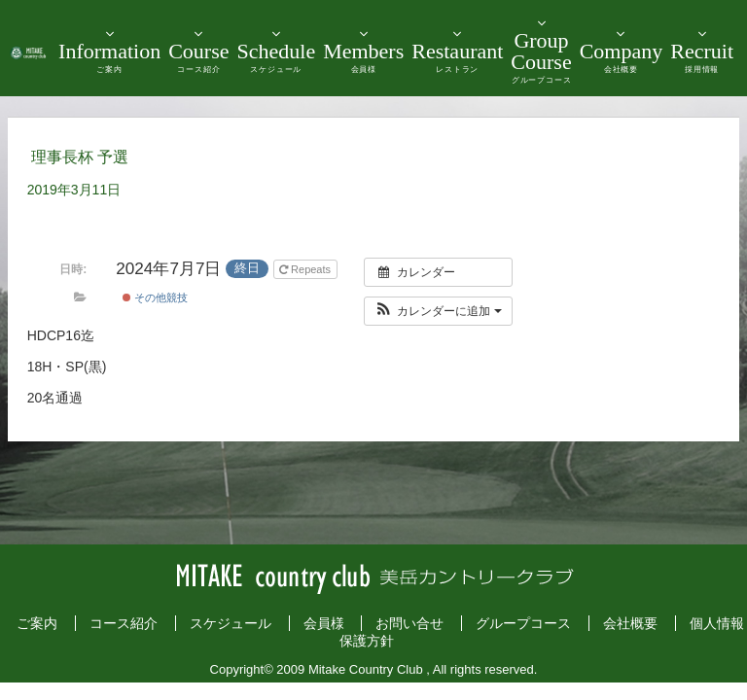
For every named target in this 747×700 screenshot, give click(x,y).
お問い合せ (409, 623)
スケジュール (231, 623)
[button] (438, 311)
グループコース (523, 623)
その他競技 (155, 297)
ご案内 (37, 623)
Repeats (306, 269)
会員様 (324, 623)
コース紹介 (124, 623)
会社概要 (630, 623)
